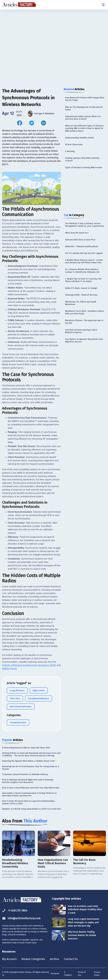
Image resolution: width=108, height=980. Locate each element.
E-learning (70, 151)
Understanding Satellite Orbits (79, 138)
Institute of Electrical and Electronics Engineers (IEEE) (29, 665)
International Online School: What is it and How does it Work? (83, 118)
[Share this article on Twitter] (32, 123)
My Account (9, 959)
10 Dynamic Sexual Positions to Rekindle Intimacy (25, 774)
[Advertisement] (54, 32)
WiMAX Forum (9, 668)
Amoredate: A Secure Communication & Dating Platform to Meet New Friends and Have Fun (29, 794)
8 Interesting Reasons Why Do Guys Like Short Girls (26, 748)
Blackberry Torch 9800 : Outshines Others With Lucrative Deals (85, 312)
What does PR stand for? (77, 233)
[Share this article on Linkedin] (44, 123)
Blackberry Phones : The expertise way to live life (84, 322)
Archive (55, 959)
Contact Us (71, 959)
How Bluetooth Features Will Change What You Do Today (85, 99)
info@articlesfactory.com (21, 918)
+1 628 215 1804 (15, 910)
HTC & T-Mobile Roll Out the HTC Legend (84, 253)
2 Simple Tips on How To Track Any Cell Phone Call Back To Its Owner (83, 280)
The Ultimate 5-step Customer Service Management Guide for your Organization (85, 225)
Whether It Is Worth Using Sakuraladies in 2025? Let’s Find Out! (31, 809)
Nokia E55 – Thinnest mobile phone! (82, 247)
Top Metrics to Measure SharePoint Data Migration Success (84, 340)
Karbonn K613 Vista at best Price (80, 240)
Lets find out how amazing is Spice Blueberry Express (81, 331)
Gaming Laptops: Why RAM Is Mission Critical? (82, 159)
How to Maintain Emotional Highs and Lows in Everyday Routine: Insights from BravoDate (28, 781)
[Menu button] (103, 5)
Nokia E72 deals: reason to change (81, 288)
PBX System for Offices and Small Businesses (81, 303)
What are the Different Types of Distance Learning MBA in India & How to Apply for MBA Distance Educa (84, 128)
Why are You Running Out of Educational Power (84, 108)
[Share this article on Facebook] (20, 123)
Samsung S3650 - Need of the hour (81, 295)
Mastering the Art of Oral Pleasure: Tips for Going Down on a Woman (31, 768)
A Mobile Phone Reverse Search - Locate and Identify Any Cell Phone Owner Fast (84, 261)
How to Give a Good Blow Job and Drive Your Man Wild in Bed (31, 788)
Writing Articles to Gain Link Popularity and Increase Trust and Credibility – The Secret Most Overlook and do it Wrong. (31, 754)
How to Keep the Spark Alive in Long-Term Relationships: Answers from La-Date (28, 802)
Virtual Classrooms (74, 145)
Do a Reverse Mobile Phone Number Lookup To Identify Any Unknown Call (82, 271)
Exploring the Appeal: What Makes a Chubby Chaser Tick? (28, 761)
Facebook (55, 974)
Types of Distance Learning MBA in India (84, 168)
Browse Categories (33, 959)
